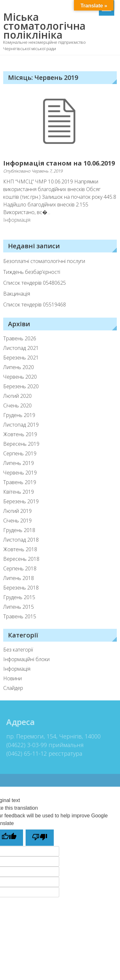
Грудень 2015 (19, 597)
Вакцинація (17, 294)
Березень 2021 (21, 358)
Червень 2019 (20, 473)
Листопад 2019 (21, 425)
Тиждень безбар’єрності (32, 272)
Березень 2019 (21, 501)
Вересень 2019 (21, 444)
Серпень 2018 (20, 568)
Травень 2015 (20, 616)
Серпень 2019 (20, 453)
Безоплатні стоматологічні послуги (44, 261)
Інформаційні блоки (26, 659)
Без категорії (18, 650)
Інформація (17, 220)
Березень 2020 (21, 386)
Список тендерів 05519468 (35, 305)
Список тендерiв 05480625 (35, 283)
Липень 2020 (19, 367)
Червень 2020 (20, 377)
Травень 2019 (20, 482)
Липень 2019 (19, 463)
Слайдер (13, 688)
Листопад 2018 (21, 540)
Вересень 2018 (21, 559)
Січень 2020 (17, 405)
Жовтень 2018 (20, 549)
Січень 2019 (17, 521)
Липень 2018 (19, 578)
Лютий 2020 (17, 396)
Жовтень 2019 (20, 434)
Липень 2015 (19, 607)
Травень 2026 (20, 338)
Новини (12, 678)
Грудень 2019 (19, 415)
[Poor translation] (40, 838)
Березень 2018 (21, 588)
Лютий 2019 (17, 511)
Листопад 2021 (21, 348)
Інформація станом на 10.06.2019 (59, 163)
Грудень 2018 (19, 530)
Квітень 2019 (19, 492)
